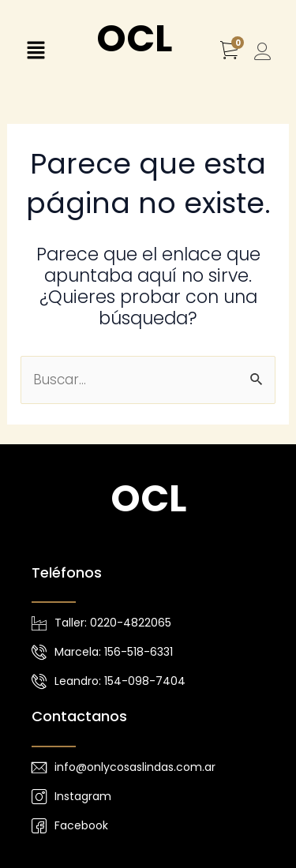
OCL (134, 38)
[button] (36, 52)
